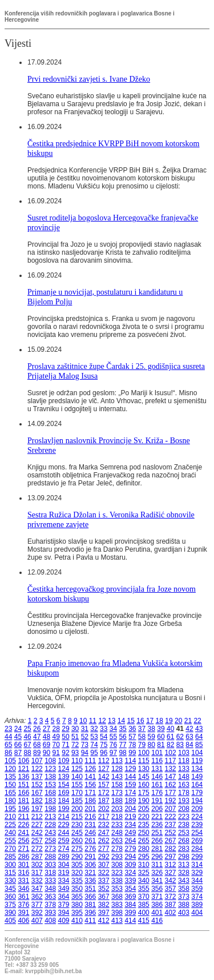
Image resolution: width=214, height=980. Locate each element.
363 (50, 897)
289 (64, 857)
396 (90, 913)
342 (171, 881)
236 (157, 825)
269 (197, 841)
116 (157, 761)
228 (50, 825)
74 (94, 745)
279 (130, 849)
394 (64, 913)
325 (144, 873)
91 (56, 753)
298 (184, 857)
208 (184, 809)
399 (130, 913)
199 (64, 809)
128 (117, 769)
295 (144, 857)
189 (130, 801)
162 (171, 785)
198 (50, 809)
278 (117, 849)
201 (90, 809)
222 (171, 817)
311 (157, 865)
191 (157, 801)
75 (104, 745)
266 (157, 841)
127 (104, 769)
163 (184, 785)
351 (90, 889)
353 (117, 889)
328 (184, 873)
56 (122, 737)
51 (75, 737)
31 (85, 729)
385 (144, 905)
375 (10, 905)
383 (117, 905)
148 (184, 777)
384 (130, 905)
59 (152, 737)
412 (104, 921)
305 (77, 865)
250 (144, 833)
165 (10, 793)
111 (90, 761)
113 (117, 761)
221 (157, 817)
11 (93, 721)
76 (113, 745)
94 (85, 753)
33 (104, 729)
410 (77, 921)
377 (37, 905)
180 (10, 801)
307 (104, 865)
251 (157, 833)
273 (50, 849)
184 (64, 801)
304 (64, 865)
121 (23, 769)
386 (157, 905)
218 (117, 817)
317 (37, 873)
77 (122, 745)
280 (144, 849)
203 (117, 809)
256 (23, 841)
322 (104, 873)
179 (197, 793)
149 (197, 777)
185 (77, 801)
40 (170, 729)
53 (94, 737)
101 (157, 753)
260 (77, 841)
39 (161, 729)
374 (197, 897)
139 (64, 777)
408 (50, 921)
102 (171, 753)
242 (37, 833)
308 (117, 865)
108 (50, 761)
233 (117, 825)
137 (37, 777)
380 (77, 905)
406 (23, 921)
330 (10, 881)
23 (8, 729)
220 (144, 817)
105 (10, 761)
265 (144, 841)
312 (171, 865)
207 (171, 809)
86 (8, 753)
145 (144, 777)
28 (56, 729)
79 (142, 745)
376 (23, 905)
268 (184, 841)
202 (104, 809)
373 (184, 897)
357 (171, 889)
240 (10, 833)
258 (50, 841)
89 (37, 753)
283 (184, 849)
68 (37, 745)
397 (104, 913)
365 (77, 897)
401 (157, 913)
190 (144, 801)
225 (10, 825)
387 (171, 905)
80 (152, 745)
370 (144, 897)
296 (157, 857)
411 (90, 921)
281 (157, 849)
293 (117, 857)
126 (90, 769)
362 (37, 897)
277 (104, 849)
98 (122, 753)
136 (23, 777)
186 (90, 801)
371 (157, 897)
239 (197, 825)
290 (77, 857)
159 (130, 785)
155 (77, 785)
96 (104, 753)
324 (130, 873)
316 (23, 873)
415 (144, 921)
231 (90, 825)
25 (27, 729)
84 (189, 745)
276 (90, 849)
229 (64, 825)
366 (90, 897)
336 (90, 881)
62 (180, 737)
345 (10, 889)
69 (47, 745)
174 (130, 793)
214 (64, 817)
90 (47, 753)
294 (130, 857)
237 (171, 825)
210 (10, 817)
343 (184, 881)
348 (50, 889)
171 (90, 793)
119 (197, 761)
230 (77, 825)
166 (23, 793)
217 (104, 817)
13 (112, 721)
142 (104, 777)
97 (113, 753)
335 (77, 881)
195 (10, 809)
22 (197, 721)
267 (171, 841)
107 (37, 761)
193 (184, 801)
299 (197, 857)
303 (50, 865)
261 (90, 841)
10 (83, 721)
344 (197, 881)
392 (37, 913)
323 (117, 873)
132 (171, 769)
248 (117, 833)
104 (197, 753)
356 (157, 889)
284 (197, 849)
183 (50, 801)
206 (157, 809)
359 (197, 889)
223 (184, 817)
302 (37, 865)
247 (104, 833)
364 (64, 897)
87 (18, 753)
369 (130, 897)
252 (171, 833)
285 (10, 857)
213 (50, 817)
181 (23, 801)
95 (94, 753)
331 (23, 881)
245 (77, 833)
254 (197, 833)
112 (104, 761)
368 (117, 897)
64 (199, 737)
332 (37, 881)
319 (64, 873)
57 (132, 737)
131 (157, 769)
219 (130, 817)
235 (144, 825)
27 (47, 729)
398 (117, 913)
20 (178, 721)
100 (144, 753)
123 (50, 769)
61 (170, 737)
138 (50, 777)
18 (160, 721)
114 (130, 761)
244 (64, 833)
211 (23, 817)
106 (23, 761)
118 (184, 761)
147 (171, 777)
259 (64, 841)
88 (27, 753)
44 (8, 737)
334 (64, 881)
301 (23, 865)
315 (10, 873)
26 (37, 729)
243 (50, 833)
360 (10, 897)
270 (10, 849)
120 (10, 769)
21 (188, 721)
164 (197, 785)
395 (77, 913)
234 (130, 825)
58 (142, 737)
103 (184, 753)
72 (75, 745)
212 (37, 817)
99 (132, 753)
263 (117, 841)
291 (90, 857)
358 (184, 889)
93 (75, 753)
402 (171, 913)
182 (37, 801)
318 (50, 873)
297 (171, 857)
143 (117, 777)
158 (117, 785)
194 (197, 801)
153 (50, 785)
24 (18, 729)
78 (132, 745)
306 (90, 865)
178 (184, 793)
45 (18, 737)
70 (56, 745)
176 (157, 793)
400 (144, 913)
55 (113, 737)
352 (104, 889)
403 (184, 913)
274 (64, 849)
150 (10, 785)
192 (171, 801)
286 (23, 857)
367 (104, 897)
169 (64, 793)
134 (197, 769)
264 (130, 841)
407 (37, 921)
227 (37, 825)
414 (130, 921)
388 (184, 905)
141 (90, 777)
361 (23, 897)
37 (142, 729)
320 (77, 873)
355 (144, 889)
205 (144, 809)
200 (77, 809)
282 (171, 849)
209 (197, 809)
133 (184, 769)
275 (77, 849)
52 (85, 737)
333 (50, 881)
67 (27, 745)
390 (10, 913)
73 (85, 745)
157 (104, 785)
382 (104, 905)
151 (23, 785)
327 (171, 873)
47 (37, 737)
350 (77, 889)
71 (65, 745)
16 (140, 721)
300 (10, 865)
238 (184, 825)
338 (117, 881)
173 (117, 793)
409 (64, 921)
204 (130, 809)
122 (37, 769)
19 (169, 721)
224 (197, 817)
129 (130, 769)
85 (199, 745)
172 (104, 793)
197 (37, 809)
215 (77, 817)
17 (150, 721)
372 (171, 897)
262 (104, 841)
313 (184, 865)
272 (37, 849)
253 (184, 833)
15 (131, 721)
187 (104, 801)
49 (56, 737)
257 (37, 841)
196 (23, 809)
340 (144, 881)
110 (77, 761)
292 (104, 857)
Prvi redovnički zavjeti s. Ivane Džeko (89, 79)
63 (189, 737)
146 (157, 777)
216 (90, 817)
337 (104, 881)
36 (132, 729)
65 (8, 745)
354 (130, 889)
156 (90, 785)
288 (50, 857)
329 (197, 873)
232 (104, 825)
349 (64, 889)
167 (37, 793)
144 (130, 777)
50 (65, 737)
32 (94, 729)
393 (50, 913)
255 (10, 841)
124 (64, 769)
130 (144, 769)
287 (37, 857)
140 (77, 777)
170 (77, 793)
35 (122, 729)
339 (130, 881)
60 (161, 737)
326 (157, 873)
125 (77, 769)
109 (64, 761)
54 (104, 737)
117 (171, 761)
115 (144, 761)
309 (130, 865)
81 (161, 745)
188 (117, 801)
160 (144, 785)
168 (50, 793)
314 (197, 865)
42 (189, 729)
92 (65, 753)
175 (144, 793)
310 (144, 865)
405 (10, 921)
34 (113, 729)
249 (130, 833)
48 (47, 737)
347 (37, 889)
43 (199, 729)
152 (37, 785)
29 (65, 729)
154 (64, 785)
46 (27, 737)
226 (23, 825)
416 (157, 921)
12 (102, 721)
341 (157, 881)
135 (10, 777)
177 (171, 793)
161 (157, 785)
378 (50, 905)
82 (170, 745)
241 (23, 833)
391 (23, 913)
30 (75, 729)
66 (18, 745)
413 (117, 921)
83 (180, 745)
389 (197, 905)
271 (23, 849)
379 (64, 905)
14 (121, 721)
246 (90, 833)
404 (197, 913)
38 (152, 729)
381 (90, 905)
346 (23, 889)
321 (90, 873)
